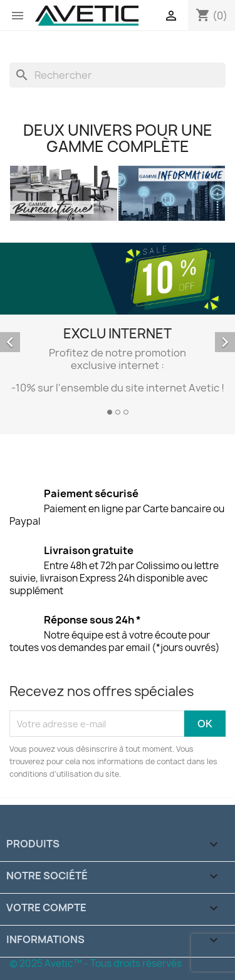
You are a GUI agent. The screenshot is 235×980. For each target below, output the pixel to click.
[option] (118, 331)
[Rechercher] (118, 75)
